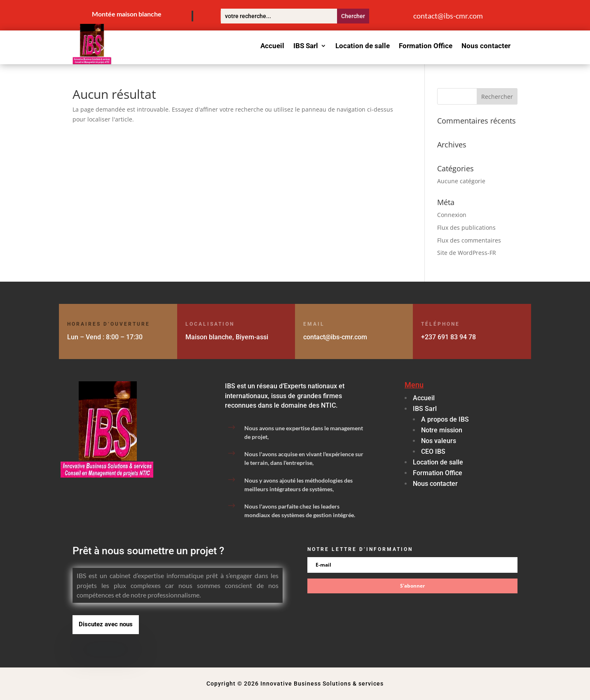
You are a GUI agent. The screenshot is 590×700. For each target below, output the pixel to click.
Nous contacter (486, 46)
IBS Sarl (306, 46)
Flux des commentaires (469, 240)
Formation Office (426, 46)
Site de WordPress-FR (467, 253)
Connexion (452, 215)
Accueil (272, 46)
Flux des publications (466, 227)
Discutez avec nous (106, 624)
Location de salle (363, 46)
